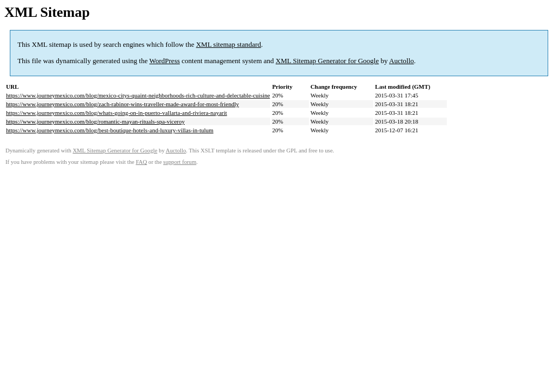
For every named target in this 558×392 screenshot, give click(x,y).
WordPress (165, 61)
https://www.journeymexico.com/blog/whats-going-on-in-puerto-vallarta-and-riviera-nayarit (117, 113)
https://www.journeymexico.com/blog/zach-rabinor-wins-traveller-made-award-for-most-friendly (122, 104)
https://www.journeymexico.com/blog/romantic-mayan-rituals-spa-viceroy (95, 121)
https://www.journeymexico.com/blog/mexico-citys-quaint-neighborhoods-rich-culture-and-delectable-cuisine (138, 95)
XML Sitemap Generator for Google (327, 61)
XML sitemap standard (229, 44)
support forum (180, 162)
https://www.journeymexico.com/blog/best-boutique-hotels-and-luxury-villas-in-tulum (110, 130)
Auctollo (402, 61)
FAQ (141, 162)
